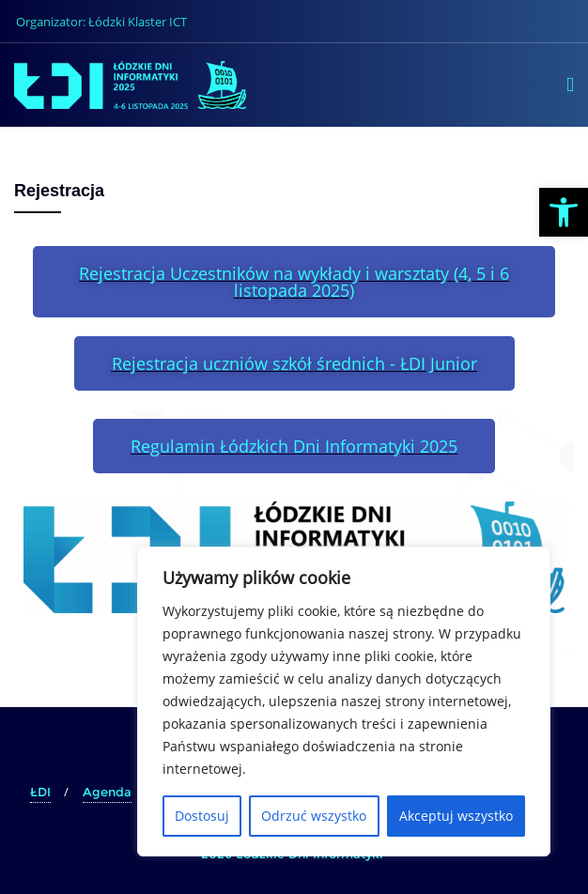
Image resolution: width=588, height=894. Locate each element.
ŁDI (40, 792)
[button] (564, 212)
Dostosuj (202, 816)
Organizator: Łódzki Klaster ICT (101, 22)
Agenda (107, 792)
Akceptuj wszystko (456, 816)
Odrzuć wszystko (314, 816)
